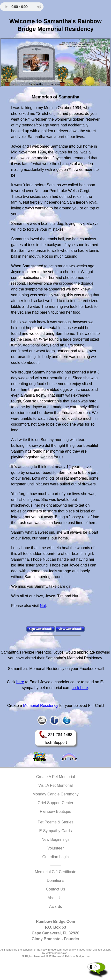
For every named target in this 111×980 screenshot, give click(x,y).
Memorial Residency (41, 706)
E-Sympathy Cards (55, 831)
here (20, 682)
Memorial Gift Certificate (56, 872)
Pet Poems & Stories (56, 822)
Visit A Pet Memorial (56, 785)
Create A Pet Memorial (55, 777)
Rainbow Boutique (56, 811)
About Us (56, 898)
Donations (55, 880)
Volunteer (56, 848)
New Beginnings (56, 839)
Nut (43, 606)
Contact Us (55, 889)
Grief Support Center (56, 803)
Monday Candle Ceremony (55, 794)
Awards (55, 907)
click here (80, 688)
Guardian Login (55, 857)
